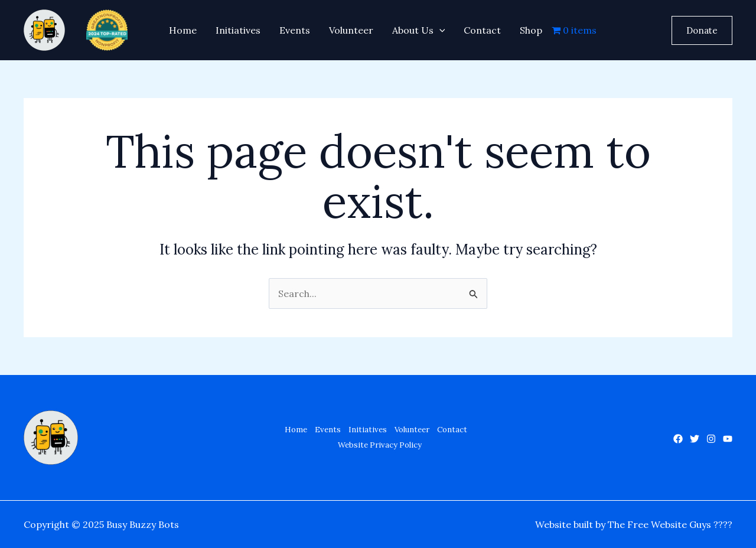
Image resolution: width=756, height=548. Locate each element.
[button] (702, 30)
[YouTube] (728, 439)
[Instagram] (711, 439)
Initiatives (238, 30)
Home (183, 30)
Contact (482, 30)
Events (295, 30)
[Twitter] (695, 439)
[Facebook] (678, 439)
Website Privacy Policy (380, 445)
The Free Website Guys (659, 524)
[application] (439, 30)
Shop (531, 30)
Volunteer (351, 30)
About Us (419, 30)
